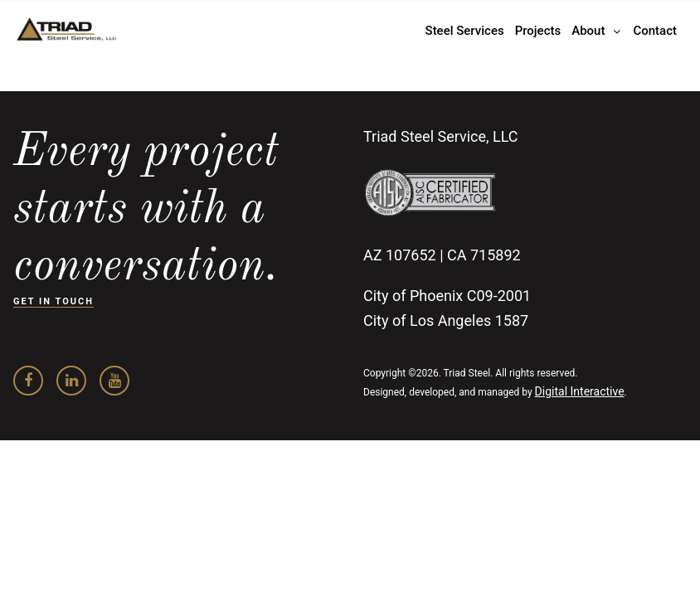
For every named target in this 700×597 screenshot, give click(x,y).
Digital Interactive (580, 391)
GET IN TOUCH (53, 301)
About (588, 31)
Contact (655, 31)
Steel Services (465, 31)
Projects (538, 31)
